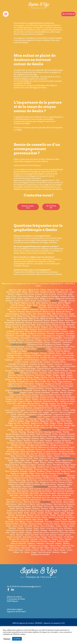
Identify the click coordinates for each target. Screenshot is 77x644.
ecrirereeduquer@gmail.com (30, 586)
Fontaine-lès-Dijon (19, 388)
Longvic (33, 417)
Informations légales (15, 609)
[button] (6, 14)
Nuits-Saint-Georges (68, 458)
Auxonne (55, 301)
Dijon (17, 373)
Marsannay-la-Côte (49, 430)
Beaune (34, 307)
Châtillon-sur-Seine (18, 344)
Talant (52, 519)
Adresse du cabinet (14, 597)
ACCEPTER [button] (17, 639)
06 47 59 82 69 (13, 586)
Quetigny (62, 476)
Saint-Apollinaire (41, 487)
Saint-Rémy (46, 502)
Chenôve (41, 349)
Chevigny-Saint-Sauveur (37, 351)
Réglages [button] (7, 639)
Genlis (16, 393)
